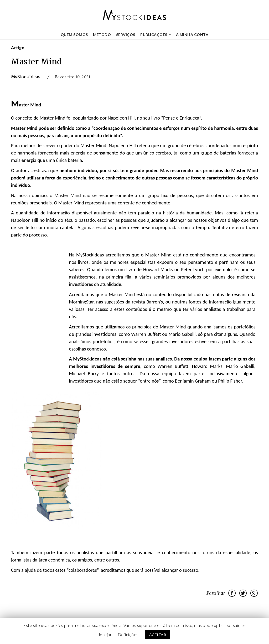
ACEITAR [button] (158, 635)
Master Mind (37, 61)
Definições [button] (128, 634)
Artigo (18, 47)
